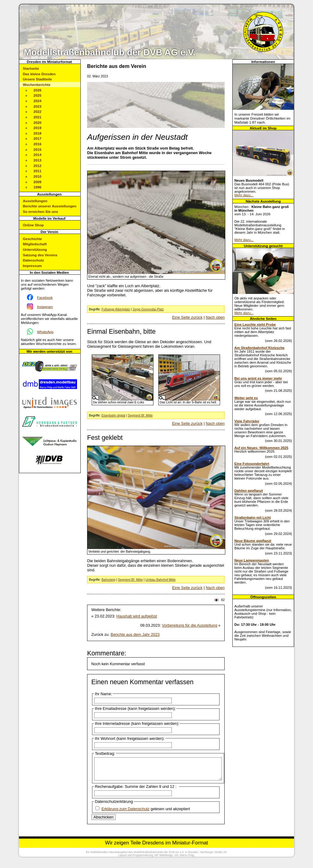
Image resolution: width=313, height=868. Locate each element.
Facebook (45, 297)
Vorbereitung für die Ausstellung (190, 625)
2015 (38, 149)
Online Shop (33, 225)
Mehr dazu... (244, 195)
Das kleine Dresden (39, 74)
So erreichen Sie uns (41, 211)
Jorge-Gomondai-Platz (148, 309)
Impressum (32, 266)
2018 (38, 133)
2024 (38, 101)
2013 (38, 160)
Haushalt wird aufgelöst (137, 616)
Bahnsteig (109, 580)
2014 (38, 155)
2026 (38, 90)
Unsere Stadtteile (37, 79)
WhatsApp (45, 332)
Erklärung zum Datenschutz (125, 813)
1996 (38, 187)
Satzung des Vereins (40, 255)
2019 (38, 128)
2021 (38, 117)
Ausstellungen (35, 201)
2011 (38, 171)
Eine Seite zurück (187, 317)
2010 (38, 176)
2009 (38, 182)
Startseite (31, 68)
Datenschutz (33, 260)
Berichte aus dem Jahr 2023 (135, 634)
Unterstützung (35, 249)
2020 (38, 122)
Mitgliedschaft (35, 244)
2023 (38, 106)
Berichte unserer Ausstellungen (50, 206)
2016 (38, 144)
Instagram (45, 307)
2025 (38, 95)
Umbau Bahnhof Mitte (160, 580)
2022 (38, 111)
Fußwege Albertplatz (116, 309)
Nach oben (215, 317)
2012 (38, 166)
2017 (38, 138)
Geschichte (33, 239)
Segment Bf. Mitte (140, 415)
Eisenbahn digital (113, 415)
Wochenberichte (37, 85)
